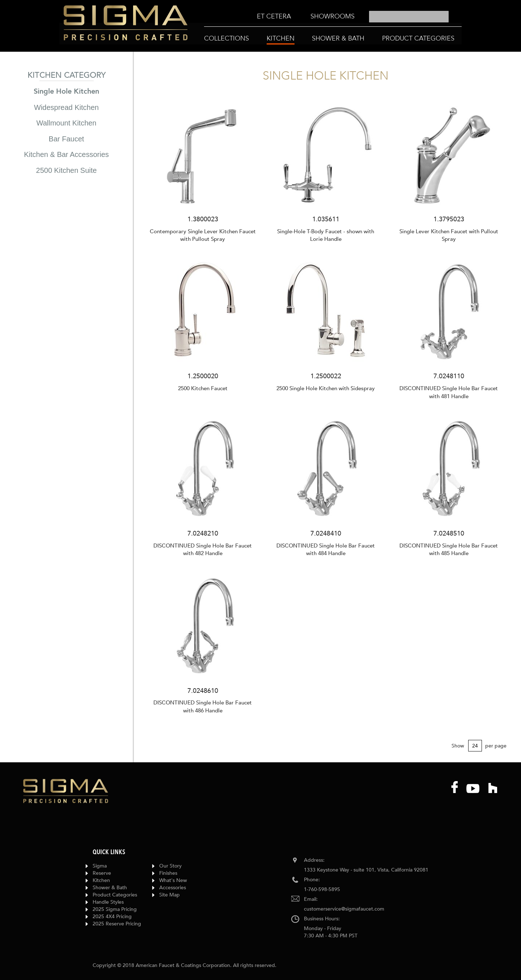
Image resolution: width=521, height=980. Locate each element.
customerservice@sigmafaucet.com (344, 909)
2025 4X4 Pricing (112, 917)
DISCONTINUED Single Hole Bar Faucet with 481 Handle (449, 392)
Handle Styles (108, 902)
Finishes (168, 873)
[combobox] (409, 17)
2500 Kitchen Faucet (203, 388)
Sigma (100, 866)
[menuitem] (274, 16)
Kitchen (101, 880)
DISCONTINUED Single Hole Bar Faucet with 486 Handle (203, 706)
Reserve (102, 873)
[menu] (306, 17)
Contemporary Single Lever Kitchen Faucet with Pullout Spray (203, 235)
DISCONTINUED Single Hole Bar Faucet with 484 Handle (326, 549)
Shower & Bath (110, 888)
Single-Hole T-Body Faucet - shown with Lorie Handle (326, 235)
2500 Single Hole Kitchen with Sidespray (326, 388)
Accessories (173, 888)
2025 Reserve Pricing (117, 924)
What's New (173, 880)
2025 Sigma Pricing (115, 909)
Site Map (170, 895)
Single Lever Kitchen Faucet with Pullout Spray (449, 235)
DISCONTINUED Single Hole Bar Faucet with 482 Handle (203, 549)
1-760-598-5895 (322, 889)
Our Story (170, 866)
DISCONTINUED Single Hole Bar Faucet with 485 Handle (449, 549)
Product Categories (115, 895)
